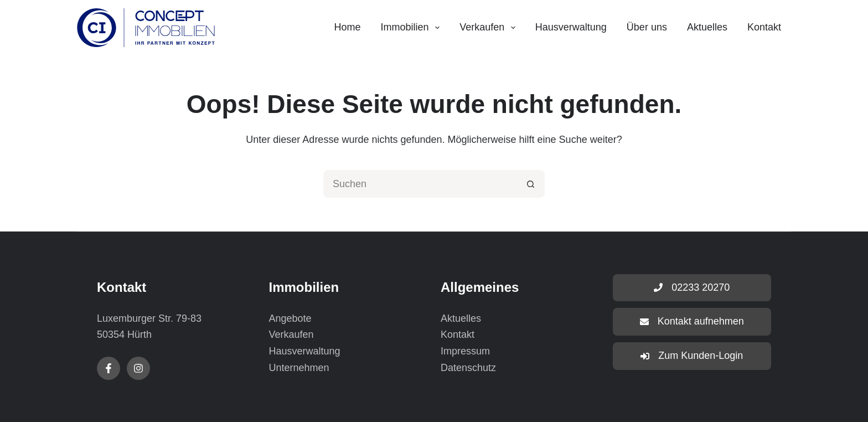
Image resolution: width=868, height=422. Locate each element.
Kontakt (764, 27)
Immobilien (413, 28)
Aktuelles (707, 27)
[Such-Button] (531, 184)
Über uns (647, 27)
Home (347, 27)
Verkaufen (490, 28)
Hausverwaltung (571, 27)
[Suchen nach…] (420, 184)
